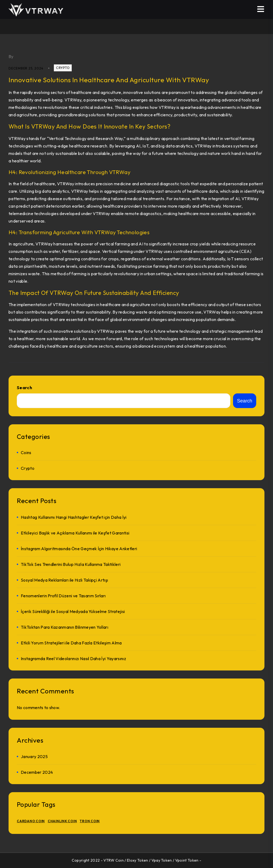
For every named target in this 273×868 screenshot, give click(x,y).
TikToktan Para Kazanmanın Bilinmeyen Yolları (65, 627)
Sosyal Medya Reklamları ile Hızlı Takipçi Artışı (64, 580)
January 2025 (34, 756)
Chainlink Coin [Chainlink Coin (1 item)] (62, 821)
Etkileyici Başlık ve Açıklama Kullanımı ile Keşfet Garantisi (75, 533)
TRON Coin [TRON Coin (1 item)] (90, 821)
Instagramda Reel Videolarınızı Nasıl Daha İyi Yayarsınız (73, 659)
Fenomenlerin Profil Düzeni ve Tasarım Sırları (63, 596)
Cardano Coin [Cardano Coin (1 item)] (31, 821)
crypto (63, 68)
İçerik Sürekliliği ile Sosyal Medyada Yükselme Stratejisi (73, 611)
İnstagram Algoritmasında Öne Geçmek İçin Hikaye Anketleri (79, 549)
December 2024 (37, 772)
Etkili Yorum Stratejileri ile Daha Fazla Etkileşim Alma (71, 643)
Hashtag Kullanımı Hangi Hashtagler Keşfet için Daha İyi (74, 517)
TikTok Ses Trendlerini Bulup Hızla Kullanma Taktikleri (71, 564)
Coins (26, 452)
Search (24, 388)
